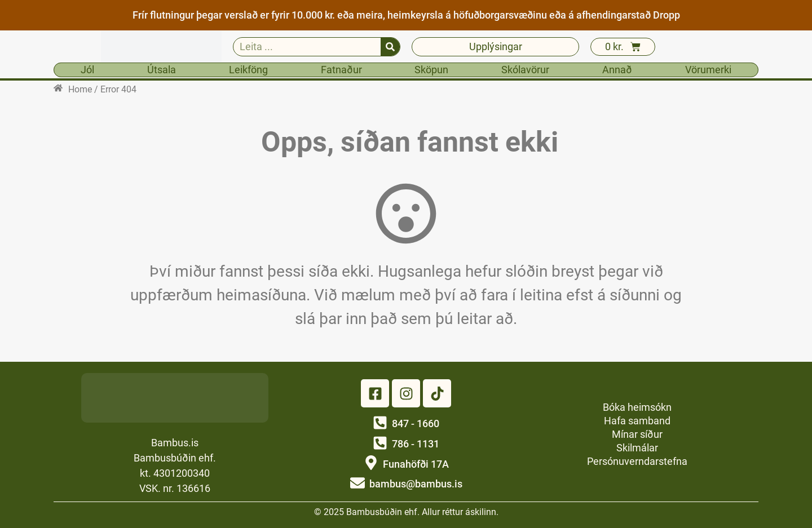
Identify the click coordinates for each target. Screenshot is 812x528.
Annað (617, 70)
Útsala (162, 70)
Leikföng (248, 70)
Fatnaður (341, 70)
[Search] (390, 47)
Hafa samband (637, 421)
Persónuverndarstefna (637, 461)
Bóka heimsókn (637, 407)
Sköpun (431, 70)
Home (80, 89)
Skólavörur (525, 70)
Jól (87, 70)
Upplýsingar (496, 46)
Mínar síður (637, 434)
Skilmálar (637, 448)
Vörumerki (708, 70)
